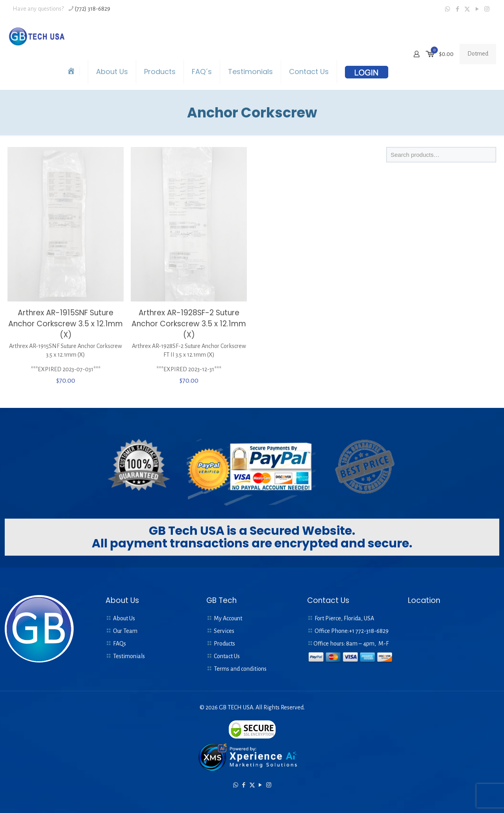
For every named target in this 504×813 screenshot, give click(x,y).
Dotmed (478, 54)
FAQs (120, 644)
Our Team (125, 631)
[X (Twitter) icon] (467, 9)
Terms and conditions (240, 669)
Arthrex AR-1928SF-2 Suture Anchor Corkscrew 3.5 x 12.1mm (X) (189, 324)
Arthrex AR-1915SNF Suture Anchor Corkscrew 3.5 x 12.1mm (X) (66, 324)
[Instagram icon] (487, 9)
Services (224, 631)
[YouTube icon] (477, 9)
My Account (228, 618)
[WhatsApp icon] (447, 9)
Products (224, 644)
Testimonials (129, 656)
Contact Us (227, 656)
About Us (124, 618)
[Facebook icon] (457, 9)
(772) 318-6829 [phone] (93, 9)
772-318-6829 (372, 631)
